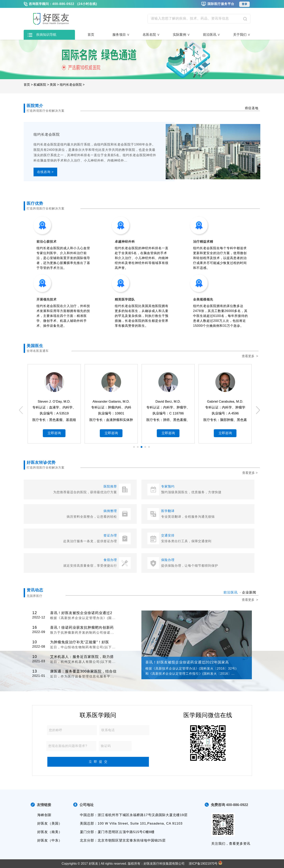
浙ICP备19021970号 (203, 864)
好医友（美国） (50, 823)
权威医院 (40, 85)
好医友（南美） (50, 832)
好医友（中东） (50, 840)
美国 (53, 85)
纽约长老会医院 (71, 85)
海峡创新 (44, 815)
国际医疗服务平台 (221, 4)
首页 (91, 35)
